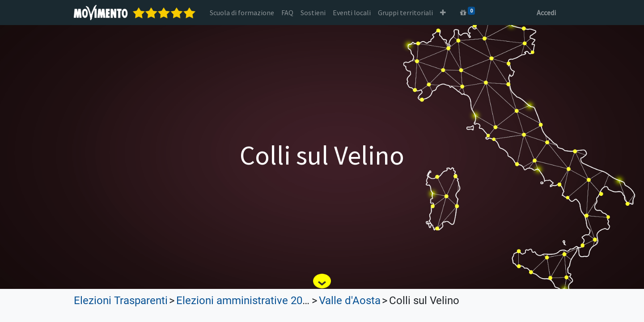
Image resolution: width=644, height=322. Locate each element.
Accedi (546, 13)
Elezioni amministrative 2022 (245, 301)
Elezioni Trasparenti (121, 301)
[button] (443, 13)
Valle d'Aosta (350, 301)
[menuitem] (242, 13)
